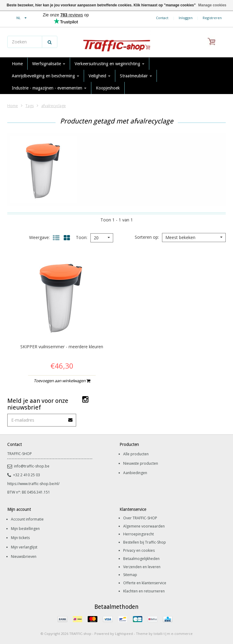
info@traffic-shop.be (28, 466)
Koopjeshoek (108, 88)
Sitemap (130, 575)
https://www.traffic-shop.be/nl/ (33, 484)
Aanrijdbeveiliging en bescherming (46, 76)
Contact (162, 18)
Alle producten (136, 454)
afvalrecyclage (54, 106)
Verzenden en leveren (142, 567)
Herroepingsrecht (138, 534)
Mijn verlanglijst (24, 547)
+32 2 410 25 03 (24, 475)
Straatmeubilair (136, 76)
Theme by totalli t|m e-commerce (164, 634)
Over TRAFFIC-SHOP (140, 518)
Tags (30, 106)
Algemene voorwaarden (144, 526)
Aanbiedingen (135, 473)
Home (17, 64)
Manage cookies (212, 5)
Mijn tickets (20, 538)
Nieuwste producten (141, 463)
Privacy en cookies (139, 550)
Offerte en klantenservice (145, 583)
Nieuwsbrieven (24, 556)
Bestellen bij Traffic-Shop (145, 542)
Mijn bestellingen (25, 529)
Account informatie (27, 519)
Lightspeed (124, 634)
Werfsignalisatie (49, 64)
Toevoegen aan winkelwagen (62, 381)
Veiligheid (100, 76)
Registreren (212, 18)
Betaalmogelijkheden (141, 559)
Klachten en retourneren (144, 591)
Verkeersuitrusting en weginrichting (110, 64)
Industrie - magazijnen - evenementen (49, 88)
